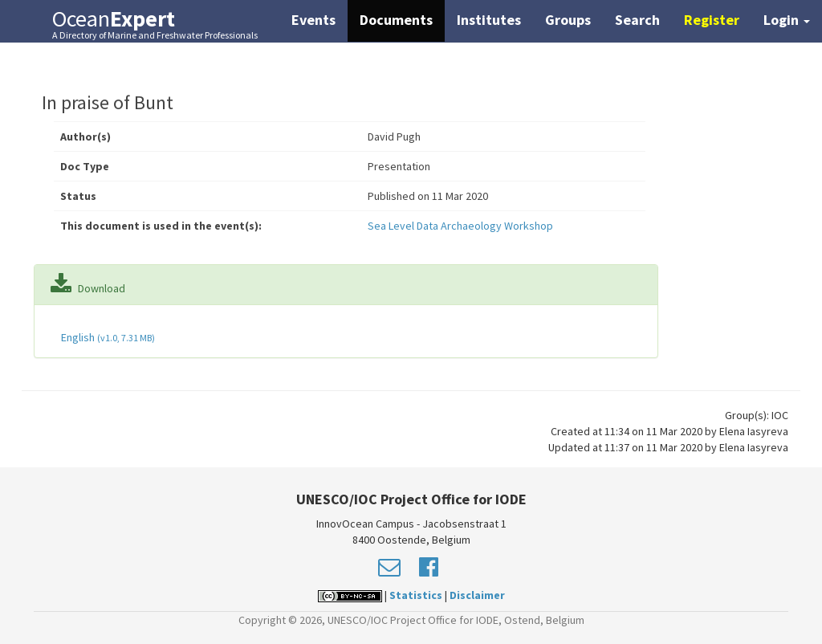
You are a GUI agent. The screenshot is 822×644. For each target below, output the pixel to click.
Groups (568, 20)
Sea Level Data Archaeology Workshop (460, 226)
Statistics (416, 595)
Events (313, 20)
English (107, 337)
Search (637, 20)
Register (712, 20)
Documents (396, 20)
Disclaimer (477, 595)
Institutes (489, 20)
